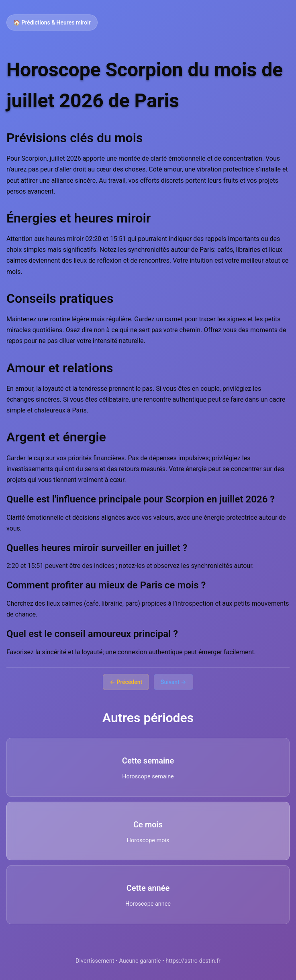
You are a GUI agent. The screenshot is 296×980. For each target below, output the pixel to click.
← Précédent (126, 682)
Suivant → (174, 682)
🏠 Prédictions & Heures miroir (52, 22)
